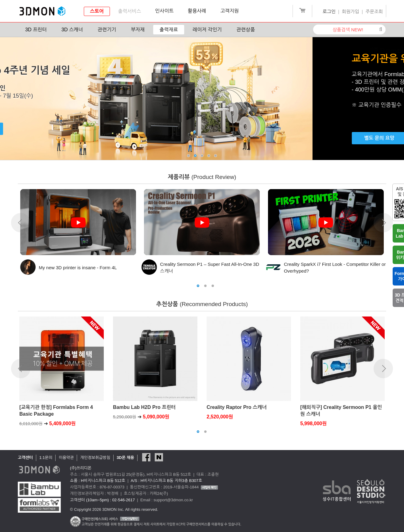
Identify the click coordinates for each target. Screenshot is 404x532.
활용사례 (197, 11)
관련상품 (246, 30)
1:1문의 (46, 458)
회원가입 (351, 12)
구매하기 (67, 129)
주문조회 (374, 12)
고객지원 (230, 11)
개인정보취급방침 (95, 458)
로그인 (329, 12)
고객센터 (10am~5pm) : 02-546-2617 (102, 500)
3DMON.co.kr (42, 11)
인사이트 (164, 11)
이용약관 (66, 458)
